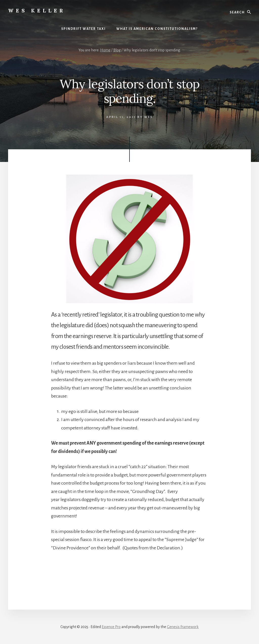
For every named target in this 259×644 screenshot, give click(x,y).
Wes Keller (37, 11)
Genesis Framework (183, 627)
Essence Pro (111, 627)
